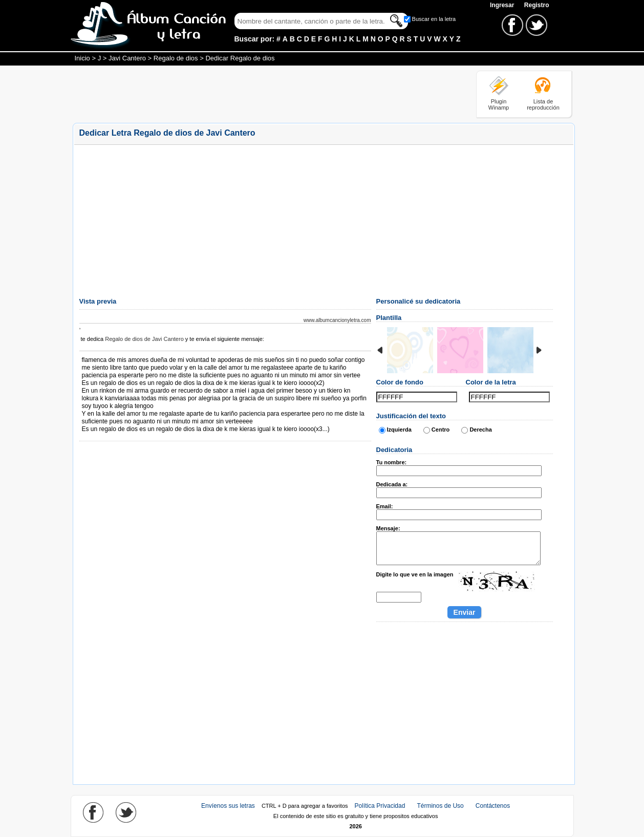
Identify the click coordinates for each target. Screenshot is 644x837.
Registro (537, 5)
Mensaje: (388, 528)
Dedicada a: (392, 484)
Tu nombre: (392, 462)
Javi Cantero (127, 58)
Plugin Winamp (499, 104)
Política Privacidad (380, 806)
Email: (385, 506)
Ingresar (503, 5)
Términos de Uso (440, 806)
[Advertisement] (259, 94)
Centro (441, 430)
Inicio (82, 58)
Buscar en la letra (434, 19)
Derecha (480, 430)
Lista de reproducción (543, 104)
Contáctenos (493, 806)
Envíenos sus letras (228, 806)
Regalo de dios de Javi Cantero (144, 339)
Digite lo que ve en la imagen (415, 574)
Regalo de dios (176, 58)
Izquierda (399, 430)
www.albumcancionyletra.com (337, 320)
